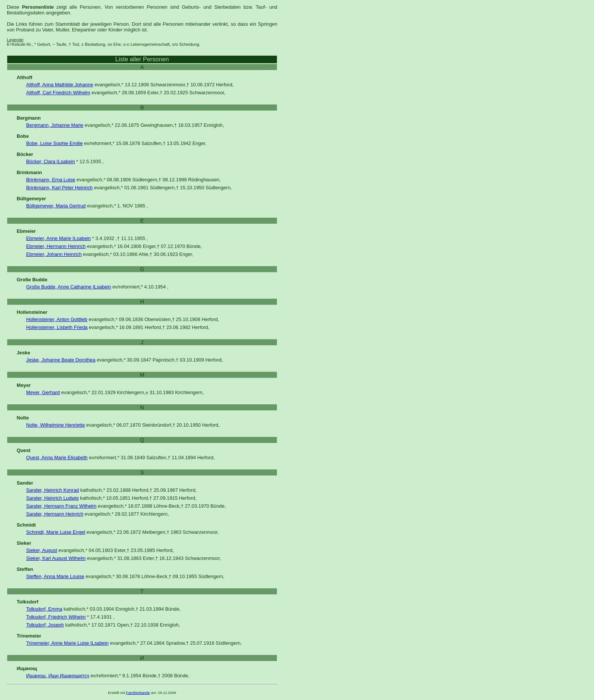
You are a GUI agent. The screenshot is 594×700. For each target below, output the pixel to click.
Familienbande (138, 693)
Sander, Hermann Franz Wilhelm (61, 506)
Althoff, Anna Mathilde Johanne (60, 85)
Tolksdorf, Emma (44, 609)
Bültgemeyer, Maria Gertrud (56, 206)
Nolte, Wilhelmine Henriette (55, 425)
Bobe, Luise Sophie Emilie (54, 143)
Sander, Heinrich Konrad (52, 490)
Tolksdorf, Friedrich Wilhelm (56, 617)
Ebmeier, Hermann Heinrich (56, 246)
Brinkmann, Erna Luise (51, 180)
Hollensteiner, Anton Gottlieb (57, 319)
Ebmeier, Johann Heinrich (54, 254)
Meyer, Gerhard (43, 392)
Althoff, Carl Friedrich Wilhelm (58, 93)
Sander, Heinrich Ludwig (52, 498)
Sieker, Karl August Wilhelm (56, 558)
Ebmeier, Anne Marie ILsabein (59, 238)
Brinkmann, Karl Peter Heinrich (59, 188)
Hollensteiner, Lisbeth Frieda (57, 327)
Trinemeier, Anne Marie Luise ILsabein (67, 643)
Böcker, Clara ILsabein (51, 161)
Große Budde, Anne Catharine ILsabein (69, 287)
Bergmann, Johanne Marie (55, 125)
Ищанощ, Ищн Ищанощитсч (58, 676)
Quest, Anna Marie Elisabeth (57, 458)
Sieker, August (42, 550)
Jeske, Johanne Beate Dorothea (61, 360)
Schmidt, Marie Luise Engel (56, 532)
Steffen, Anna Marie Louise (55, 576)
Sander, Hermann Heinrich (55, 514)
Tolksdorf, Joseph (45, 625)
